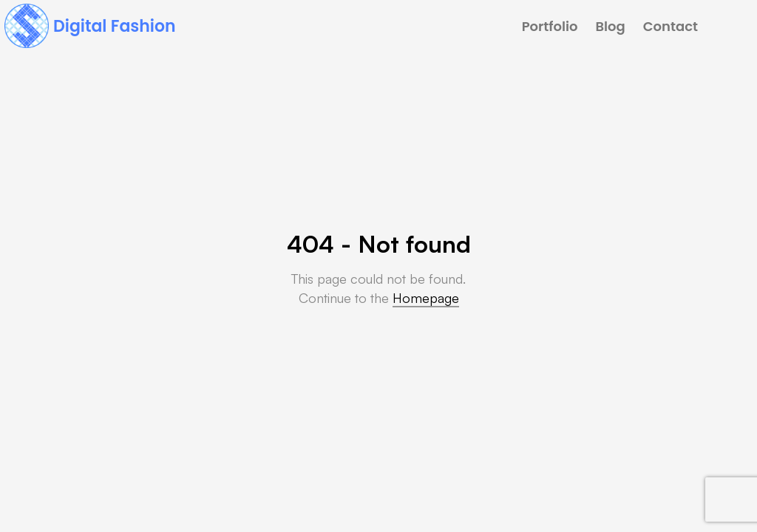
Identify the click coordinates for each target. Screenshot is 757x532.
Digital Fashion (115, 26)
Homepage (426, 298)
